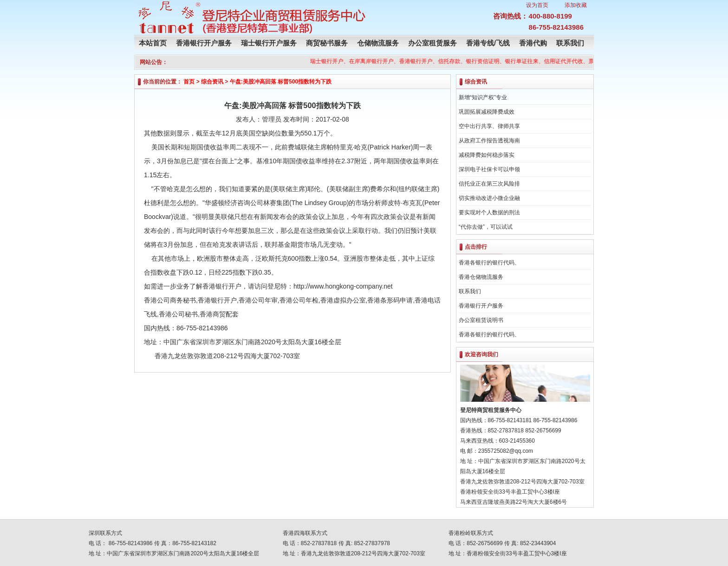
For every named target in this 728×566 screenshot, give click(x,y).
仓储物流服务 (378, 43)
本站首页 (153, 43)
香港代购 (533, 43)
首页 (189, 82)
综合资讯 (212, 82)
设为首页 (537, 5)
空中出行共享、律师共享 (489, 126)
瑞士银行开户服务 (269, 43)
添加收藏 (576, 5)
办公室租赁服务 (432, 43)
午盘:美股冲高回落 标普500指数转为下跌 (281, 82)
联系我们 (570, 43)
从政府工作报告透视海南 (489, 141)
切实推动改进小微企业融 (489, 198)
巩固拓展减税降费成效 (487, 112)
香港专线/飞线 (488, 43)
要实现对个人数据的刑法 (489, 212)
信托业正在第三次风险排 (489, 184)
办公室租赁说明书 (481, 320)
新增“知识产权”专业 (483, 97)
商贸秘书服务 (327, 43)
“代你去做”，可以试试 (486, 227)
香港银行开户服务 (204, 43)
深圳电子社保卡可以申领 (489, 169)
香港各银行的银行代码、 (489, 263)
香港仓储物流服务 (481, 277)
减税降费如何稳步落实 (487, 155)
